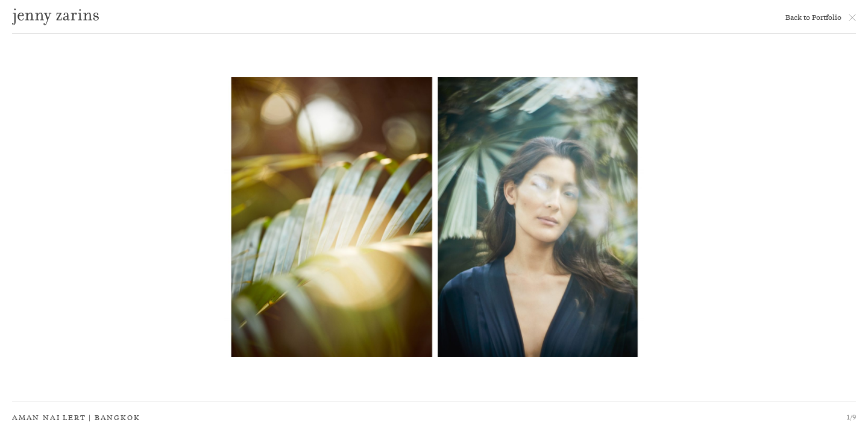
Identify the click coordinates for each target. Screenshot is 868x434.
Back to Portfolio (813, 17)
